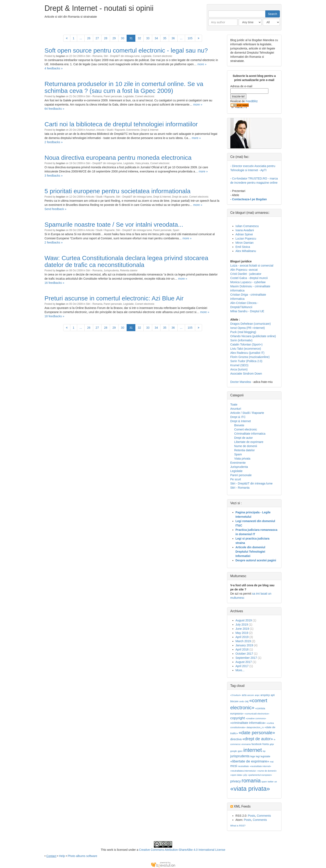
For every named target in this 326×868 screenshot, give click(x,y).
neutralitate (243, 766)
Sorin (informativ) (241, 340)
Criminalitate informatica (250, 434)
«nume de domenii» (267, 771)
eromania (246, 744)
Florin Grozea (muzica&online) (250, 357)
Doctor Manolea (241, 382)
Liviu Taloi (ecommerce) (246, 349)
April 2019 (242, 637)
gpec (240, 751)
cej (247, 701)
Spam (176, 230)
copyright (238, 718)
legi (258, 756)
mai (272, 762)
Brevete (239, 425)
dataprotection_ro (255, 727)
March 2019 (243, 641)
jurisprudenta (240, 756)
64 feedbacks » (54, 109)
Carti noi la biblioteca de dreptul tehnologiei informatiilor (121, 124)
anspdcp (265, 695)
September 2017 (246, 658)
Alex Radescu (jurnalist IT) (247, 353)
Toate (234, 404)
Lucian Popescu (246, 239)
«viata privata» (250, 789)
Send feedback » (55, 209)
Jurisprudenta (111, 270)
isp (264, 751)
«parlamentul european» (260, 775)
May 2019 (242, 633)
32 (140, 38)
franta (266, 744)
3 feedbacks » (54, 176)
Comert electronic (162, 56)
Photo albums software (82, 856)
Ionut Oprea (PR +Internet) (248, 328)
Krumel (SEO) (239, 365)
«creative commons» (256, 718)
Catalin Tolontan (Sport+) (246, 344)
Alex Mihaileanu (246, 251)
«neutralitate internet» (260, 766)
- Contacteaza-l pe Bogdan (249, 199)
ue (276, 782)
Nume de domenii (246, 446)
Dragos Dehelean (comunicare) (251, 324)
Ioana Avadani (245, 230)
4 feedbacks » (54, 68)
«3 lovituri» (236, 695)
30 (123, 38)
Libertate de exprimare (249, 442)
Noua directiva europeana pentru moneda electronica (118, 158)
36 (173, 38)
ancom (251, 695)
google (234, 751)
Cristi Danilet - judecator (246, 274)
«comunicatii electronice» (257, 714)
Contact (51, 856)
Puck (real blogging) (243, 332)
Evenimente (133, 130)
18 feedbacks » (54, 316)
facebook (256, 744)
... (81, 38)
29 (114, 38)
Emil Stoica (243, 247)
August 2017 (244, 662)
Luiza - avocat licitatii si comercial (252, 266)
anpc (257, 695)
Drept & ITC (238, 417)
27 (97, 38)
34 (156, 38)
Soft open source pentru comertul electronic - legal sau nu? (126, 50)
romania (251, 781)
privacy (236, 781)
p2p (245, 775)
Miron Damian (245, 243)
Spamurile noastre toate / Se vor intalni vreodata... (114, 224)
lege (253, 756)
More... (240, 670)
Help (62, 856)
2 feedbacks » (54, 142)
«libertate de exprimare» (250, 761)
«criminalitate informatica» (248, 723)
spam (264, 782)
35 (165, 38)
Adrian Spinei (244, 234)
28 (106, 38)
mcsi (234, 766)
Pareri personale (113, 96)
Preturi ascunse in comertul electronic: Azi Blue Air (114, 298)
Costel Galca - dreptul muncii (249, 278)
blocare (234, 701)
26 (89, 38)
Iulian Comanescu (247, 226)
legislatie (265, 756)
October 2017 (244, 654)
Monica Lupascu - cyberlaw (248, 282)
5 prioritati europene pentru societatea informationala (117, 191)
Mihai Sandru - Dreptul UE (247, 311)
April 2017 (242, 666)
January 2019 (244, 645)
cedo (242, 701)
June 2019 (242, 629)
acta (244, 695)
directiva (236, 739)
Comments (264, 816)
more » (202, 64)
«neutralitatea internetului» (243, 771)
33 (148, 38)
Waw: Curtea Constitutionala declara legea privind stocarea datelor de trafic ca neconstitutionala (126, 261)
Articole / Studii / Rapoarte (111, 130)
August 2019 (244, 620)
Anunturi (90, 130)
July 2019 (242, 625)
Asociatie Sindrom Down (246, 374)
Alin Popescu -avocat (244, 270)
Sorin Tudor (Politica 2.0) (246, 361)
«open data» (236, 775)
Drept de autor (180, 197)
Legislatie (146, 56)
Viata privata (142, 163)
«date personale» (257, 733)
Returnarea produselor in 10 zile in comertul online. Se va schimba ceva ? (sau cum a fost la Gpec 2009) (124, 87)
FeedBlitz (252, 101)
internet (253, 750)
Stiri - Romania (94, 56)
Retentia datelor (129, 270)
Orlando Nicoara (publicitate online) (253, 336)
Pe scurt (236, 479)
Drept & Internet (149, 130)
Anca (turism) (239, 369)
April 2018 (242, 649)
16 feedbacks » (54, 283)
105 (190, 38)
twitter (270, 782)
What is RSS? (238, 826)
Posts (251, 816)
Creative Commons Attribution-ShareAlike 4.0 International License (182, 850)
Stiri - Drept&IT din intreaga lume (122, 56)
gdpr (272, 744)
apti (273, 695)
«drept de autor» (258, 739)
